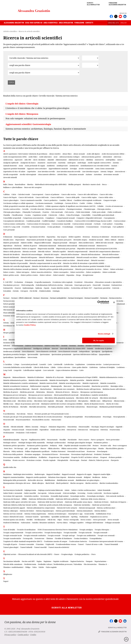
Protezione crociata (34, 460)
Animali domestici (10, 166)
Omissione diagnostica (57, 427)
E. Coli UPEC (8, 282)
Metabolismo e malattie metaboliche (94, 395)
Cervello (25, 209)
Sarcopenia (42, 493)
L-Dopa (17, 364)
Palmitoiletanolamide (11, 440)
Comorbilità (86, 215)
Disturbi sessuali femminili (109, 257)
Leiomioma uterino (94, 364)
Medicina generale (27, 392)
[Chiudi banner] (114, 302)
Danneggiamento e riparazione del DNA (29, 237)
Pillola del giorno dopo (88, 448)
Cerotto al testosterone (114, 206)
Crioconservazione (38, 227)
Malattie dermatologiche (59, 380)
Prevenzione (65, 454)
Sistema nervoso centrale (13, 514)
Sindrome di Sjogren (118, 502)
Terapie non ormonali (106, 535)
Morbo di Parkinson (11, 407)
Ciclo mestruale (57, 212)
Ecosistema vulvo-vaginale (63, 282)
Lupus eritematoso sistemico (67, 370)
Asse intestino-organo (90, 172)
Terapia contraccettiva (34, 533)
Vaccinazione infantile (12, 561)
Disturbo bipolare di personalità (16, 263)
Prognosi (104, 457)
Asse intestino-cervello (46, 172)
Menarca (75, 392)
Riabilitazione (50, 480)
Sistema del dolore (27, 511)
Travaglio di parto (10, 544)
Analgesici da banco (28, 163)
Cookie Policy (30, 325)
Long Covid (8, 370)
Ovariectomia (115, 430)
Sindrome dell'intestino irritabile (41, 499)
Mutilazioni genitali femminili (111, 407)
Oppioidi (119, 427)
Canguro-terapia (110, 200)
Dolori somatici (59, 275)
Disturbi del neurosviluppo (32, 254)
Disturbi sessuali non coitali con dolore (61, 260)
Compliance (50, 218)
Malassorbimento (19, 377)
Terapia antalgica (86, 530)
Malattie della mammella (38, 380)
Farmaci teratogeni (75, 298)
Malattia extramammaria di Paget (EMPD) (82, 377)
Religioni (87, 477)
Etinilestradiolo (45, 291)
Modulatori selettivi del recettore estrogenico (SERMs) (62, 404)
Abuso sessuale (79, 154)
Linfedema (94, 367)
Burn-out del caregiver (33, 187)
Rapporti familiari (53, 474)
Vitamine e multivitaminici (13, 567)
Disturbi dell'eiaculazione (91, 254)
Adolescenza (8, 160)
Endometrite (8, 288)
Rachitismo (7, 474)
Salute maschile (30, 493)
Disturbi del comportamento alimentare (105, 252)
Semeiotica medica (31, 496)
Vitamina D (103, 564)
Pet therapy (19, 448)
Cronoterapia (106, 227)
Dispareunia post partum (66, 249)
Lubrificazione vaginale (32, 370)
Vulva (35, 567)
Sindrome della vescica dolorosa (93, 499)
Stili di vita (52, 520)
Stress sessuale (113, 520)
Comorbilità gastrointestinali (103, 215)
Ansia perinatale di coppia (35, 166)
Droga (79, 275)
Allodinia (90, 160)
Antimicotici (74, 166)
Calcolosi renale (24, 194)
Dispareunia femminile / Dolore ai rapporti (20, 249)
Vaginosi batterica (77, 561)
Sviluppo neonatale (113, 523)
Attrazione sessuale (77, 174)
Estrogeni (24, 291)
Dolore (106, 269)
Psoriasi (84, 460)
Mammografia (56, 386)
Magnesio (7, 377)
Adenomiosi (107, 157)
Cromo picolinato (54, 227)
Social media (89, 514)
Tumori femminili (111, 544)
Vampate (89, 561)
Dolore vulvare (46, 275)
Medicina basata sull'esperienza (89, 389)
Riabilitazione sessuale (66, 480)
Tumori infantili (26, 547)
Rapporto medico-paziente (36, 477)
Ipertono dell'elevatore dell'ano (85, 354)
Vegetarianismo (100, 561)
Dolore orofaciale (109, 272)
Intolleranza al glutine (104, 349)
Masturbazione (46, 389)
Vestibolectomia (30, 564)
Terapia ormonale (101, 533)
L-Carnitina (8, 364)
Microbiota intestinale (108, 398)
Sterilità (30, 520)
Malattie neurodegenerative (70, 383)
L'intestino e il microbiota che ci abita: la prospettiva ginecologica (37, 108)
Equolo (47, 288)
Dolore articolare (117, 269)
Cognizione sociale (40, 215)
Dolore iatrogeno (23, 272)
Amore (120, 160)
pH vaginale (34, 448)
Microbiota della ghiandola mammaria (59, 398)
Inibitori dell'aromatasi (34, 346)
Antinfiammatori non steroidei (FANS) (95, 166)
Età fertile (34, 291)
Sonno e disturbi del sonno (13, 517)
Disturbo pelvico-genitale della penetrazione (56, 269)
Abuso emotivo (55, 154)
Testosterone (39, 538)
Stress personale (99, 520)
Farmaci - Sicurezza (41, 298)
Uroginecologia (67, 554)
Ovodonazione (9, 433)
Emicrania (69, 285)
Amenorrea (99, 160)
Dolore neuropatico (61, 272)
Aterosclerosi (120, 172)
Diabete (121, 240)
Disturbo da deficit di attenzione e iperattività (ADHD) (84, 263)
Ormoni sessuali (18, 430)
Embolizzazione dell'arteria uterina (49, 285)
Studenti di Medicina (11, 523)
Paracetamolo (52, 440)
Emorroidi (97, 285)
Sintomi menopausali (87, 508)
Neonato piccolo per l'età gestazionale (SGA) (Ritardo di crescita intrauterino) (33, 417)
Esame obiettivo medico (60, 288)
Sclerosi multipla (69, 493)
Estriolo (16, 291)
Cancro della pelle (73, 197)
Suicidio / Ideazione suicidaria (44, 523)
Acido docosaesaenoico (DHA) (113, 154)
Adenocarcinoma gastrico (91, 157)
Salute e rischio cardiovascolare (84, 490)
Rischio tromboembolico (109, 483)
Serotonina (45, 496)
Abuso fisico (67, 154)
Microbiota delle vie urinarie (87, 398)
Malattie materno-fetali (48, 383)
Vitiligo (28, 567)
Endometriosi (117, 285)
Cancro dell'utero (57, 197)
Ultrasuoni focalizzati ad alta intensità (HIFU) (35, 554)
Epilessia (39, 288)
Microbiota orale (10, 401)
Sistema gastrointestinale (65, 511)
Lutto (82, 370)
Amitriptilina (111, 160)
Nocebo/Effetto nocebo (41, 420)
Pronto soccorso (19, 460)
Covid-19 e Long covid (12, 227)
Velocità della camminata (13, 564)
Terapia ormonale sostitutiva (35, 535)
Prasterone (91, 451)
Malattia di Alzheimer (36, 377)
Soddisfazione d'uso (103, 514)
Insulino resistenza (93, 346)
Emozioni (106, 285)
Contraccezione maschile (61, 224)
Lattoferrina (69, 364)
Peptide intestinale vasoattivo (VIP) (78, 446)
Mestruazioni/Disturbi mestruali (66, 395)
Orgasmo (7, 430)
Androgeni (71, 163)
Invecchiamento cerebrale (46, 351)
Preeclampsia (102, 451)
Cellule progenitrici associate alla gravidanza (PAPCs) (23, 206)
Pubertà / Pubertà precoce (99, 460)
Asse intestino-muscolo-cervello (69, 172)
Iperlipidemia (107, 351)
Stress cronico (86, 520)
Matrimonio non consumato (64, 389)
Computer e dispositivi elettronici (89, 218)
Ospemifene (44, 430)
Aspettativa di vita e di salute (14, 172)
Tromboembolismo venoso (66, 544)
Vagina (39, 561)
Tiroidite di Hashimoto (63, 538)
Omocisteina (72, 427)
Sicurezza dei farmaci (12, 499)
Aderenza (118, 157)
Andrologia (82, 163)
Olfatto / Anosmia (32, 427)
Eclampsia (29, 282)
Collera (62, 215)
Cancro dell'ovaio (42, 197)
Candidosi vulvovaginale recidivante (88, 200)
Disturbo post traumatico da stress (88, 269)
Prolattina (7, 460)
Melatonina (41, 392)
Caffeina (6, 194)
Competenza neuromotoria (33, 218)
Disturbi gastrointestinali (65, 257)
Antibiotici (51, 166)
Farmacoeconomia (10, 301)
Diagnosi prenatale (60, 243)
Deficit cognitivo (75, 237)
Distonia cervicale (29, 252)
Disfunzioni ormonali (87, 246)
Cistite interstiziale (83, 212)
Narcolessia (21, 414)
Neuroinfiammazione (93, 417)
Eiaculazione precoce (11, 285)
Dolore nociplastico (93, 272)
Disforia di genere (30, 246)
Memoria (50, 392)
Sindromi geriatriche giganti (14, 508)
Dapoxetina (51, 237)
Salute (67, 490)
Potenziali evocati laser (76, 451)
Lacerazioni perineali (29, 364)
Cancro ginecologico (11, 200)
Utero (93, 554)
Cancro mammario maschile (31, 200)
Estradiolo (7, 291)
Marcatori (68, 386)
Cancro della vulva (106, 197)
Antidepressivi (62, 166)
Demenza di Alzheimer (101, 237)
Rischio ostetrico (92, 483)
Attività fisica (62, 174)
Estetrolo (116, 288)
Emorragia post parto (83, 285)
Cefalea (90, 203)
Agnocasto (19, 160)
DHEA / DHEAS (111, 240)
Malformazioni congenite (40, 386)
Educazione (89, 282)
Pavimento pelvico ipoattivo (38, 446)
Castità (82, 203)
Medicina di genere (11, 392)
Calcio (14, 194)
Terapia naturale (85, 533)
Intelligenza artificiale (42, 349)
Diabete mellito (27, 243)
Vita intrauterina (90, 564)
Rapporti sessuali (69, 474)
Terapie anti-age (69, 535)
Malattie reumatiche (108, 383)
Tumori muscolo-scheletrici (59, 547)
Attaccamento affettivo (47, 174)
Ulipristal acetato (10, 554)
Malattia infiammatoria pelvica (15, 380)
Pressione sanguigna (33, 454)
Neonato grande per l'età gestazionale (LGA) (52, 414)
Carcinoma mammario (44, 203)
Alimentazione (61, 160)
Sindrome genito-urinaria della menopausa (56, 505)
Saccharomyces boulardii (13, 490)
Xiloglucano (8, 574)
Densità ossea (8, 240)
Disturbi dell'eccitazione (70, 254)
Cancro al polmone (52, 194)
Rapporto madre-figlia (102, 474)
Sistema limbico (100, 511)
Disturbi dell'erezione (111, 254)
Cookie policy (23, 635)
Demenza (86, 237)
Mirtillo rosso (8, 404)
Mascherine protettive (100, 386)
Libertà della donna (41, 367)
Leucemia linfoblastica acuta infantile (18, 367)
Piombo (101, 448)
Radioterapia (40, 474)
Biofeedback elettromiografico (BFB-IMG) (51, 184)
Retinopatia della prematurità (15, 480)
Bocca (104, 184)
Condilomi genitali (33, 221)
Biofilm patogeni (75, 184)
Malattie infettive (93, 380)
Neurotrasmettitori (23, 420)
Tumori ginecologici (11, 547)
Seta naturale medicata (115, 496)
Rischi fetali (50, 483)
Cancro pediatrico (51, 200)
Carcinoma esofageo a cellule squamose (18, 203)
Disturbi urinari (83, 260)
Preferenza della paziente (13, 454)
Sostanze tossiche (32, 517)
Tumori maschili (40, 547)
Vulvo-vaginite (51, 567)
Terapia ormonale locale (13, 535)
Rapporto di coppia (84, 474)
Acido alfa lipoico (93, 154)
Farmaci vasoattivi (91, 298)
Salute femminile (104, 490)
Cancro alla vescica (69, 194)
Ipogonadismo (105, 354)
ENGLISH (124, 23)
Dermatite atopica (80, 240)
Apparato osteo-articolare (37, 169)
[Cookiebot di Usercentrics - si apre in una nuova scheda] (99, 302)
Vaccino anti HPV (28, 561)
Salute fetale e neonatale (13, 493)
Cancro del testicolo (26, 197)
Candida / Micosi (66, 200)
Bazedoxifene (20, 184)
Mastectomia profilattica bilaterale (16, 389)
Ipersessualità (33, 354)
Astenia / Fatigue (107, 172)
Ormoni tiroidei (32, 430)
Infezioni (7, 346)
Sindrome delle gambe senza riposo (79, 502)
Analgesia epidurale (11, 163)
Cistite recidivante (114, 212)
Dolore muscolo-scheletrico (41, 272)
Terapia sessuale (54, 535)
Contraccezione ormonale (82, 224)
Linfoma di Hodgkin (107, 367)
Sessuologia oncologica (96, 496)
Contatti (89, 23)
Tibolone (50, 538)
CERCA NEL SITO (113, 23)
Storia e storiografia (71, 520)
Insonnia (73, 346)
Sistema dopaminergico (45, 511)
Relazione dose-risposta (57, 477)
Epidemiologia (28, 288)
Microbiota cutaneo (35, 398)
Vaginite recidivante (61, 561)
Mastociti (35, 389)
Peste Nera (8, 448)
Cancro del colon (106, 194)
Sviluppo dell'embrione (94, 523)
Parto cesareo (84, 440)
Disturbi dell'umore (46, 257)
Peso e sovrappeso (120, 446)
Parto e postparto (98, 440)
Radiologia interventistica (23, 474)
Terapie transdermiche (12, 538)
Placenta (7, 451)
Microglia (59, 401)
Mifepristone (107, 401)
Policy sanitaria (17, 451)
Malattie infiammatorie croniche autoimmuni (20, 383)
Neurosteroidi (9, 420)
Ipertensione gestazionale (62, 354)
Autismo (89, 174)
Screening (82, 493)
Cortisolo (97, 224)
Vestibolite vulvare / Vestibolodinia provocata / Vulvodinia (60, 564)
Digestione (119, 243)
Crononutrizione (92, 227)
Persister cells (106, 446)
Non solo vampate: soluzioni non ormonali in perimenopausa (35, 118)
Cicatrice (46, 212)
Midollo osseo (95, 401)
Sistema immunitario (85, 511)
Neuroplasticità (119, 417)
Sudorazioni (26, 523)
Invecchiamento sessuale (68, 351)
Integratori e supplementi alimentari (17, 349)
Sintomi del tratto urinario (67, 508)
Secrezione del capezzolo (13, 496)
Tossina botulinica (81, 538)
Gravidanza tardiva (11, 326)
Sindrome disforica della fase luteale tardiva (20, 505)
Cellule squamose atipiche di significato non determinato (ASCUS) (70, 206)
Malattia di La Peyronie (55, 377)
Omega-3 (44, 427)
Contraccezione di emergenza (38, 224)
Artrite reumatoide (86, 169)
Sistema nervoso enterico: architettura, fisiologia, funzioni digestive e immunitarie (46, 129)
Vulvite (41, 567)
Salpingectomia (30, 490)
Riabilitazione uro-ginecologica (88, 480)
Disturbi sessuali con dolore (87, 257)
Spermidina (45, 517)
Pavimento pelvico (101, 443)
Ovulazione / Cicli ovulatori (26, 433)
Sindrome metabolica (82, 505)
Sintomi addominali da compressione (41, 508)
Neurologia (107, 417)
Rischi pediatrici (62, 483)
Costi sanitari (108, 224)
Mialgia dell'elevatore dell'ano (15, 398)
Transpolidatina (96, 538)
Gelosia (6, 323)
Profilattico (43, 457)
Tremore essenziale (26, 544)
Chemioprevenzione (74, 209)
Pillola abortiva (54, 448)
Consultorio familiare (65, 221)
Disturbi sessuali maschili (34, 260)
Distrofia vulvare (44, 252)
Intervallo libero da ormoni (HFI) (73, 349)
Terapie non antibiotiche (86, 535)
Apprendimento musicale (58, 169)
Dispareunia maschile (46, 249)
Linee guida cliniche (80, 367)
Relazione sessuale (75, 477)
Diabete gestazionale (11, 243)
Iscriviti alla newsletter (93, 4)
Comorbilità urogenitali (12, 218)
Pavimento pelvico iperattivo (14, 446)
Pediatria (53, 446)
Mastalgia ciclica (117, 386)
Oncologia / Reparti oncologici (103, 427)
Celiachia (98, 203)
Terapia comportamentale (13, 533)
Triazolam (40, 544)
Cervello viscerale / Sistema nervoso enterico (48, 209)
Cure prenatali (9, 230)
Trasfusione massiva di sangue (56, 541)
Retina (104, 477)
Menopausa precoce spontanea (40, 395)
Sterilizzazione (40, 520)
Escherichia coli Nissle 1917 (82, 288)
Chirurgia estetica (104, 209)
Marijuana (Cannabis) (82, 386)
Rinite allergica (38, 483)
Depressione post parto (63, 240)
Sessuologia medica (78, 496)
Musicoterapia (92, 407)
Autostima (98, 174)
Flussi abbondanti (10, 313)
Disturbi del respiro (52, 254)
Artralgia (73, 169)
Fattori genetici (9, 304)
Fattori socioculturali (11, 307)
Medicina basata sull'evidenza (114, 389)
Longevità (18, 370)
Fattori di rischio (117, 301)
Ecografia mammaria (43, 282)
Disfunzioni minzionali (47, 246)
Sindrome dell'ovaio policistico (67, 499)
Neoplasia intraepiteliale (74, 417)
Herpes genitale (9, 333)
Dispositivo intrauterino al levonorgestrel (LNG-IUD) (97, 249)
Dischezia (18, 246)
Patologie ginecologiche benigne (80, 443)
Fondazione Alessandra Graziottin (117, 4)
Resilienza (96, 477)
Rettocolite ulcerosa (35, 480)
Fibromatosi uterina (11, 310)
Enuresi (18, 288)
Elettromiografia (28, 285)
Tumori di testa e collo (94, 544)
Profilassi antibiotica (29, 457)
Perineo (96, 446)
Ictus (5, 340)
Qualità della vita (10, 467)
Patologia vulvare (10, 443)
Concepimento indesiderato (14, 221)
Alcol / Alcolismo (39, 160)
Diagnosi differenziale (43, 243)
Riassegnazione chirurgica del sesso (17, 483)
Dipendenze (8, 246)
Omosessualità (84, 427)
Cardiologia (59, 203)
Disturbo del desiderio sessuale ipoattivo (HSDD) (50, 266)
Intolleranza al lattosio (12, 351)
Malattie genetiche (77, 380)
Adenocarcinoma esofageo (70, 157)
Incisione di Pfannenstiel (13, 343)
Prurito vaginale (49, 460)
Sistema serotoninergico (57, 514)
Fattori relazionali (118, 304)
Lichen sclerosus (64, 367)
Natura (30, 414)
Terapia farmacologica (53, 533)
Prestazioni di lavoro (50, 454)
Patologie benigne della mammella (32, 443)
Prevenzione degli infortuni (82, 454)
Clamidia (7, 215)
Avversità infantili (10, 177)
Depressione (20, 240)
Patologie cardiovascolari (56, 443)
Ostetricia (104, 430)
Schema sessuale (55, 493)
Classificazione (17, 215)
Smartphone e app (75, 514)
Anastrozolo (52, 163)
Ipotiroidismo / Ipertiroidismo (15, 357)
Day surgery (62, 237)
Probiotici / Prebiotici (102, 454)
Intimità (90, 349)
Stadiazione (84, 517)
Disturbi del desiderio (12, 254)
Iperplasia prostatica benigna (14, 354)
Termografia (28, 538)
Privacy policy (10, 635)
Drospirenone (88, 275)
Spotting (74, 517)
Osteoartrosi (71, 430)
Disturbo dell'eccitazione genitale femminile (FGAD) (90, 266)
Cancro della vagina (89, 197)
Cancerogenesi (38, 194)
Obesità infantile (17, 427)
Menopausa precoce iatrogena (15, 395)
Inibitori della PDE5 (52, 346)
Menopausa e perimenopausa (92, 392)
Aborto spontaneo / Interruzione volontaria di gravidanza (25, 154)
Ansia (21, 166)
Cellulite (100, 206)
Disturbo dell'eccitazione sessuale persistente (20, 269)
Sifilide (24, 499)
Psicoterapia (75, 460)
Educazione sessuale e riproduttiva (108, 282)
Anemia (116, 163)
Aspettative (32, 172)
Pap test (24, 440)
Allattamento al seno (76, 160)
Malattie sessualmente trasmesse (16, 386)
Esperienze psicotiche (102, 288)
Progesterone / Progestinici (59, 457)
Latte (50, 364)
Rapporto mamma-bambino (14, 477)
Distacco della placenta (12, 252)
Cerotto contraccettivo (12, 209)
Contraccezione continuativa (14, 224)
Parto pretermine (113, 440)
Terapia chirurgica (102, 530)
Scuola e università (95, 493)
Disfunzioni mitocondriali (67, 246)
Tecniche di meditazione (26, 530)
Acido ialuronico (46, 157)
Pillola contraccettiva (69, 448)
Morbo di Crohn (112, 404)
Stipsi (60, 520)
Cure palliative (118, 227)
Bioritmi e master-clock (92, 184)
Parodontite (72, 440)
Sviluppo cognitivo (77, 523)
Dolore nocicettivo (77, 272)
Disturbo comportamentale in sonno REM (45, 263)
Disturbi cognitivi (59, 252)
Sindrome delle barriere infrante (50, 502)
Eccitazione (19, 282)
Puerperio (115, 460)
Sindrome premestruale (101, 505)
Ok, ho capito (98, 340)
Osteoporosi (94, 430)
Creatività (26, 227)
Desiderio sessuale (96, 240)
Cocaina (28, 215)
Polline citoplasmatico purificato (37, 451)
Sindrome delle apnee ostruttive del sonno (20, 502)
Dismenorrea (102, 246)
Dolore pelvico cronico (29, 275)
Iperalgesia (96, 351)
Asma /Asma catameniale (105, 169)
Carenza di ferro (71, 203)
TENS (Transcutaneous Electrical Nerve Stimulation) (58, 530)
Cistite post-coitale (99, 212)
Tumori (81, 544)
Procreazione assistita (11, 457)
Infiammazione (18, 346)
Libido (53, 367)
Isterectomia (32, 357)
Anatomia (62, 163)
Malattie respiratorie (90, 383)
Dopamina (70, 275)
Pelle (61, 446)
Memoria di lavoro (63, 392)
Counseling (119, 224)
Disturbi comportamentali (78, 252)
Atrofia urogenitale (11, 174)
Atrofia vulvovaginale (28, 174)
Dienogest (73, 243)
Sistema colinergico (11, 511)
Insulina (81, 346)
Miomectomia (119, 401)
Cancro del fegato (10, 197)
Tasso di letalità (9, 530)
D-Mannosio (8, 237)
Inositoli (64, 346)
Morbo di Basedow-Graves (94, 404)
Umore (57, 554)
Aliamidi (51, 160)
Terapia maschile (70, 533)
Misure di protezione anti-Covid (27, 404)
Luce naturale (49, 370)
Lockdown (121, 367)
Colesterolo (53, 215)
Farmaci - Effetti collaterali (21, 298)
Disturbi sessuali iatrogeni (13, 260)
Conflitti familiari (48, 221)
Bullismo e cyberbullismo (13, 187)
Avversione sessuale (111, 174)
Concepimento (109, 218)
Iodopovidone (85, 351)
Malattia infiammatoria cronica (111, 377)
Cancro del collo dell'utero (88, 194)
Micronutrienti (71, 401)
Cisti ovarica (69, 212)
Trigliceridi (50, 544)
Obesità (6, 427)
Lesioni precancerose (112, 364)
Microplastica (83, 401)
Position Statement (58, 451)
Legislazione (80, 364)
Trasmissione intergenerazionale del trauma (106, 541)
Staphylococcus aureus (99, 517)
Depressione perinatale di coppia (39, 240)
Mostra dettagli (104, 334)
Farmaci (6, 298)
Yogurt (6, 581)
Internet (55, 349)
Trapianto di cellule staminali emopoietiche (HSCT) (23, 541)
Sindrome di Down (101, 502)
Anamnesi (41, 163)
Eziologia (56, 291)
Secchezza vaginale (111, 493)
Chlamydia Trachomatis (31, 212)
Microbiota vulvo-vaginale (44, 401)
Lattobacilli (58, 364)
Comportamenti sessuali (65, 218)
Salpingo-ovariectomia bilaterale (50, 490)
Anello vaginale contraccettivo (99, 163)
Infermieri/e (119, 343)
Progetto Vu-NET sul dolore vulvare (85, 457)
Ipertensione (45, 354)
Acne (56, 157)
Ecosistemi (78, 282)
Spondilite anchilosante (60, 517)
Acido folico (33, 157)
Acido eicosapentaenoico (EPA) (15, 157)
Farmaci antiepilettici (58, 298)
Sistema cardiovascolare (106, 508)
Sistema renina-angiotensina (35, 514)
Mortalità (24, 407)
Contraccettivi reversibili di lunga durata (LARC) (93, 221)
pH (26, 448)
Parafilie (63, 440)
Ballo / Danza (8, 184)
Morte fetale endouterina (75, 407)
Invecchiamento (28, 351)
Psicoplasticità (63, 460)
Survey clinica (62, 523)
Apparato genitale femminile (14, 169)
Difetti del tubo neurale (105, 243)
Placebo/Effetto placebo (115, 448)
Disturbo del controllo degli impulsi (17, 266)
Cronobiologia (68, 227)
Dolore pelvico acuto (11, 275)
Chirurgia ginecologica (12, 212)
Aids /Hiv (28, 160)
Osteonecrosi (83, 430)
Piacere (43, 448)
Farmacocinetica (115, 298)
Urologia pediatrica (82, 554)
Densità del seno (117, 237)
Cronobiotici (80, 227)
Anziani (114, 166)
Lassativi (43, 364)
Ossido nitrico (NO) (58, 430)
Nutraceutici (56, 420)
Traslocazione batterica (78, 541)
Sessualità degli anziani (60, 496)
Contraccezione (120, 221)
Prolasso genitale (115, 457)
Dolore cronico (9, 272)
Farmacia (104, 298)
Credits (33, 635)
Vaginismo (47, 561)
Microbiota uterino (25, 401)
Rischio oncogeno (77, 483)
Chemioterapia (90, 209)
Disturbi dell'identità (11, 257)
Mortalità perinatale (56, 407)
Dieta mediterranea (86, 243)
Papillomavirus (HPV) (37, 440)
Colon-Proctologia (73, 215)
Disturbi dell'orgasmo (29, 257)
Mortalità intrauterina (38, 407)
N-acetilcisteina (9, 414)
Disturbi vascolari (98, 260)
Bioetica (30, 184)
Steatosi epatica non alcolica (14, 520)
